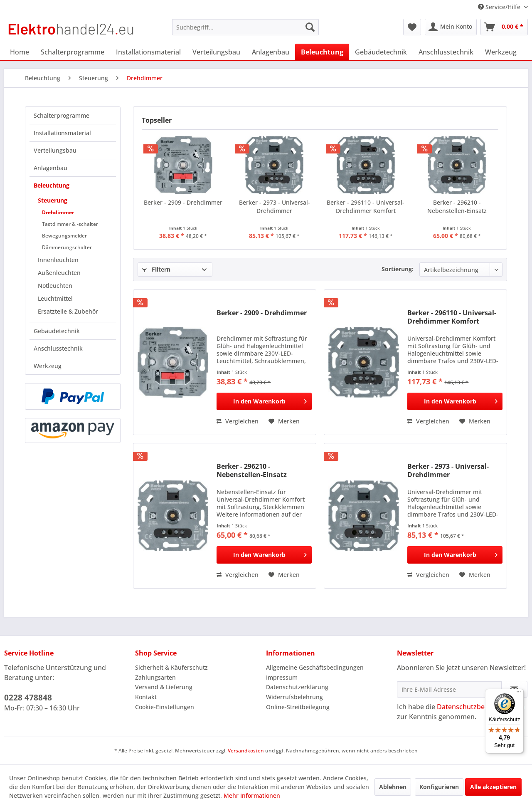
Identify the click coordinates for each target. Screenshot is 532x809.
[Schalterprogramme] (73, 52)
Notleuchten (55, 286)
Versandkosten (246, 751)
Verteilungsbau (55, 150)
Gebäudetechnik (57, 331)
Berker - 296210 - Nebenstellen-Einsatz (457, 207)
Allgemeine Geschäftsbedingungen (315, 667)
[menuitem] (245, 27)
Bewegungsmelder (64, 236)
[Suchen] (310, 27)
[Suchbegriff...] (245, 27)
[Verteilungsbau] (216, 52)
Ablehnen (393, 787)
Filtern (156, 269)
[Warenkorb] (504, 27)
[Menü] (519, 694)
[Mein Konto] (451, 27)
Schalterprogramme (62, 115)
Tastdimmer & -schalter (70, 224)
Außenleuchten (59, 273)
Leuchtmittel (55, 298)
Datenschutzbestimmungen (481, 707)
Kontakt (146, 697)
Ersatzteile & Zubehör (68, 311)
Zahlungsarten (155, 677)
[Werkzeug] (501, 52)
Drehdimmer (58, 212)
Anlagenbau (50, 168)
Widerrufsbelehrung (294, 697)
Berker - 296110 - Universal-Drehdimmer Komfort (366, 207)
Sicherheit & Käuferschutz (171, 667)
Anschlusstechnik (58, 348)
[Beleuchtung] (322, 52)
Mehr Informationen (252, 795)
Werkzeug (48, 366)
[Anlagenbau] (271, 52)
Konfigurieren (439, 787)
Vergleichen (238, 421)
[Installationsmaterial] (148, 52)
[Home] (20, 52)
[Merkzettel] (412, 27)
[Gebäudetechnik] (381, 52)
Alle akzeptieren (493, 787)
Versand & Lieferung (164, 687)
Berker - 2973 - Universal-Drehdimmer (275, 207)
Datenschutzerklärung (297, 687)
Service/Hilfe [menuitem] (500, 7)
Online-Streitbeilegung (298, 707)
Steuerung (53, 200)
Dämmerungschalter (67, 247)
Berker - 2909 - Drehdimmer (183, 202)
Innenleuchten (58, 260)
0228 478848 (28, 698)
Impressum (282, 677)
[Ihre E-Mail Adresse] (449, 689)
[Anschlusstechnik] (446, 52)
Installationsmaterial (62, 133)
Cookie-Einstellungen (165, 707)
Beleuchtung (52, 185)
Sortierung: (398, 269)
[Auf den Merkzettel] (284, 421)
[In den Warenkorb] (264, 401)
